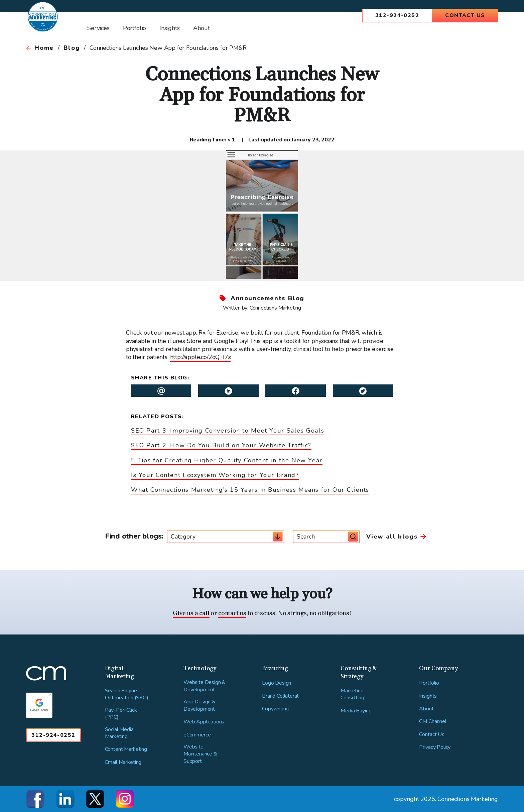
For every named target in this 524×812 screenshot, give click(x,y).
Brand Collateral (280, 696)
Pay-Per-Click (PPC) (121, 714)
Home (44, 48)
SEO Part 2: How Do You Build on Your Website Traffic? (221, 445)
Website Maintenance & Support (200, 754)
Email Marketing (123, 762)
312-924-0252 (397, 15)
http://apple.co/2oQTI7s (201, 357)
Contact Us (465, 15)
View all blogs (392, 537)
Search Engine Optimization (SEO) (127, 694)
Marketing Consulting (352, 694)
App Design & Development (200, 706)
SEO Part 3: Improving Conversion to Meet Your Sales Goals (228, 431)
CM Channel (433, 722)
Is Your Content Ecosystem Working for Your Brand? (215, 475)
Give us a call (191, 613)
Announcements (258, 298)
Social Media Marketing (119, 733)
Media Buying (356, 711)
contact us (232, 613)
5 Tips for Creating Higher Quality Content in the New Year (227, 460)
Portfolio (429, 683)
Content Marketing (126, 749)
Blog (72, 48)
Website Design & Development (205, 686)
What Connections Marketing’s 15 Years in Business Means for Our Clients (250, 490)
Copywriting (275, 709)
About (426, 709)
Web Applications (204, 722)
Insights (428, 696)
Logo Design (277, 683)
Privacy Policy (435, 747)
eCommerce (197, 735)
